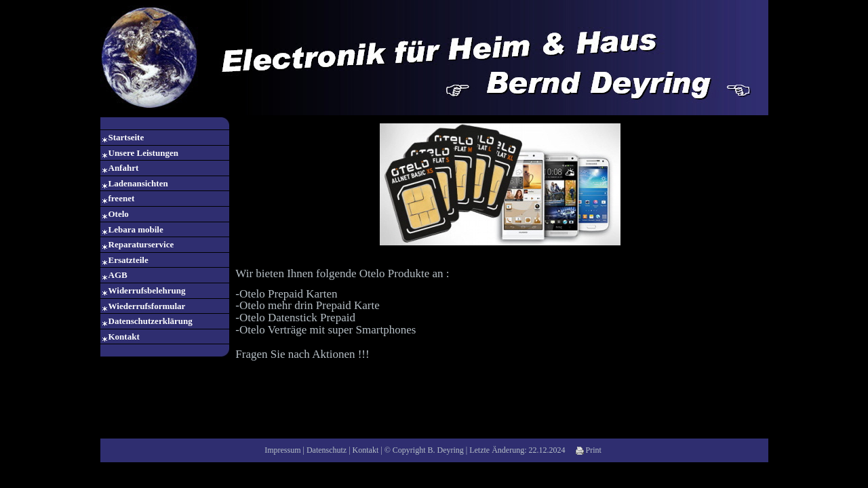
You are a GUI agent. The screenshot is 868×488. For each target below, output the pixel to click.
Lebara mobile (136, 229)
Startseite (126, 137)
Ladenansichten (138, 183)
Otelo (119, 214)
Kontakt (124, 337)
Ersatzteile (129, 260)
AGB (118, 275)
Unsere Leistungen (143, 153)
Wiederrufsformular (147, 306)
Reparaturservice (141, 244)
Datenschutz (327, 450)
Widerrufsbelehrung (147, 290)
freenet (122, 198)
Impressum (282, 450)
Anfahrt (124, 168)
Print (589, 450)
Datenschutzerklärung (151, 321)
